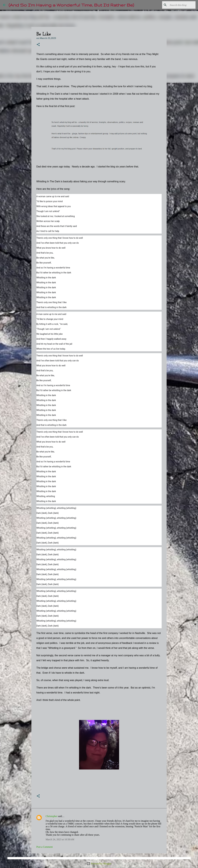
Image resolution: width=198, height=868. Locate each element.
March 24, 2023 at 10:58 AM (60, 839)
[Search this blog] (179, 5)
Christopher (52, 816)
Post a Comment (45, 847)
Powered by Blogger (99, 864)
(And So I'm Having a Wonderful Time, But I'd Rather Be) (71, 5)
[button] (38, 45)
